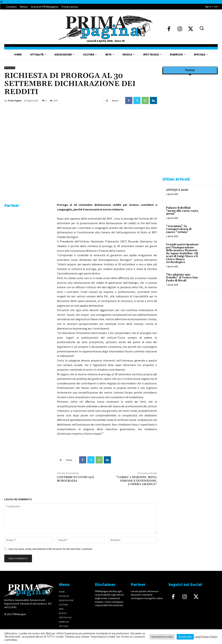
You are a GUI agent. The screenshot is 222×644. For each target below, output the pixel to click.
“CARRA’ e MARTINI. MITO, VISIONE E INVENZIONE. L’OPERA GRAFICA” (137, 481)
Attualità (10, 68)
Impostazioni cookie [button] (162, 637)
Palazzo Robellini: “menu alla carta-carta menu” (182, 211)
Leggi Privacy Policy (206, 637)
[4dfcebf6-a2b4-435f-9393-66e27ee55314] (28, 341)
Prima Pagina (14, 101)
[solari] (28, 243)
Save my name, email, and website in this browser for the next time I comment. (51, 549)
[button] (201, 28)
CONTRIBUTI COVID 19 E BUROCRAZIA (76, 479)
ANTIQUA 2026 (177, 190)
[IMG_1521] (190, 356)
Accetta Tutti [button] (185, 637)
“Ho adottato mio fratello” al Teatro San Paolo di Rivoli (182, 278)
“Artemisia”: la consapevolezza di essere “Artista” (179, 229)
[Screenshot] (190, 119)
